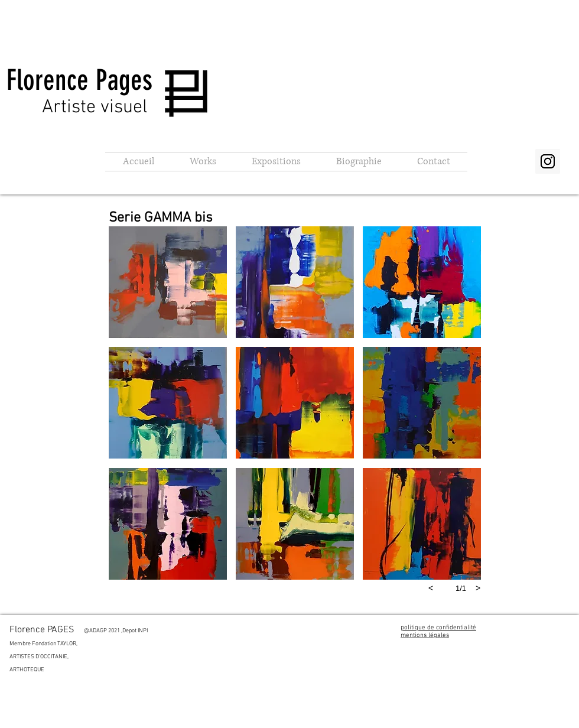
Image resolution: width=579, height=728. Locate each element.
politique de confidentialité (438, 628)
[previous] (431, 588)
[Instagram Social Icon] (548, 161)
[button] (203, 162)
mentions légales (425, 636)
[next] (478, 588)
